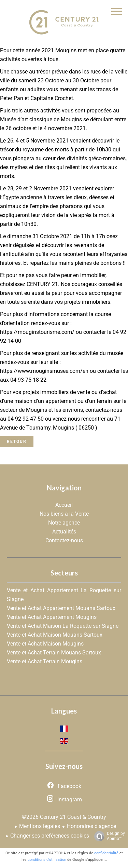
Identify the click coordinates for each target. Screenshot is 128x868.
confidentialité (106, 853)
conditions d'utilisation (47, 860)
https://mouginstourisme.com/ (37, 332)
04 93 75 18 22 (28, 380)
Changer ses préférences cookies (50, 836)
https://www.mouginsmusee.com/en (44, 371)
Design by (108, 836)
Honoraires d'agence (91, 826)
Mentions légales (40, 826)
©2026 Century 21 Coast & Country (64, 817)
